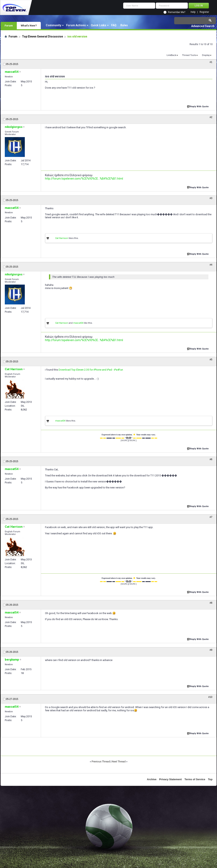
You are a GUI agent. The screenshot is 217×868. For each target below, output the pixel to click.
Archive (152, 779)
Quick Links (98, 25)
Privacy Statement (170, 779)
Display (206, 55)
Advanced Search (203, 26)
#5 (211, 360)
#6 (211, 459)
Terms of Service (195, 779)
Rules (124, 25)
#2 (211, 117)
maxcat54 (78, 323)
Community (53, 25)
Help (193, 12)
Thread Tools (189, 55)
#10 (210, 697)
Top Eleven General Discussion (42, 36)
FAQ (114, 25)
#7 (211, 517)
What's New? (29, 25)
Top (210, 779)
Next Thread (119, 761)
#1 (211, 62)
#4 (211, 265)
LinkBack (171, 55)
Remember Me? (177, 12)
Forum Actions (76, 25)
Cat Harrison (62, 238)
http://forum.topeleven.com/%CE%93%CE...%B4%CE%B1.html (84, 179)
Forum (9, 25)
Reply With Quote (198, 106)
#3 (211, 198)
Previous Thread (101, 761)
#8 (211, 603)
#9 (211, 650)
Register (204, 12)
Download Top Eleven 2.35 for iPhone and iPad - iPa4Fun (91, 370)
